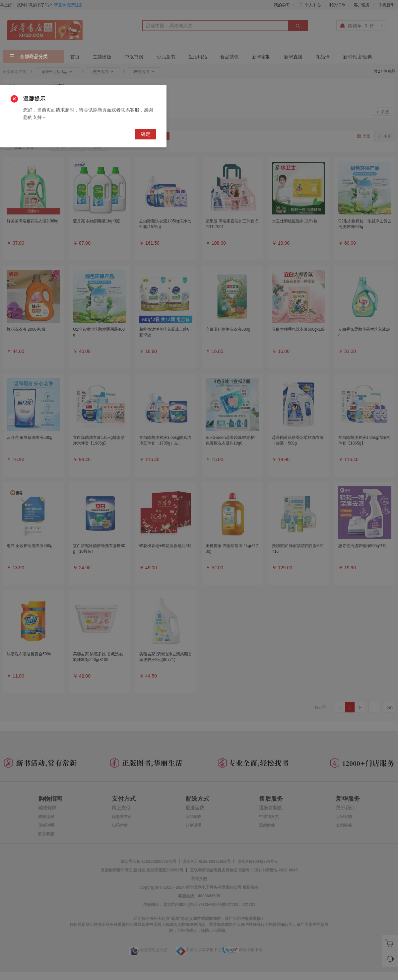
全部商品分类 (29, 57)
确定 (146, 134)
